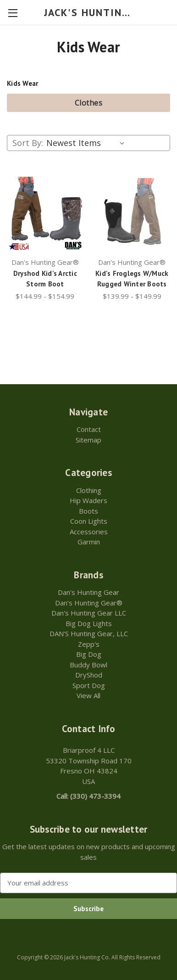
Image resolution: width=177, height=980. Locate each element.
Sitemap (88, 440)
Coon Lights (89, 521)
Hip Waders (88, 500)
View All (88, 695)
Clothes (89, 103)
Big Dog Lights (89, 623)
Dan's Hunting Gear (88, 592)
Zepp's (89, 644)
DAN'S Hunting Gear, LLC (89, 633)
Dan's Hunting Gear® (89, 603)
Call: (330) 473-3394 (88, 796)
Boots (88, 511)
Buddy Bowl (88, 665)
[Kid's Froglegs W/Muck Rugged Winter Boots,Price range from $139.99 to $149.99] (132, 214)
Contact (89, 429)
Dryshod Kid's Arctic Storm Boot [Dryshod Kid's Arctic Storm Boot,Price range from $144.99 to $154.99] (45, 279)
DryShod (89, 675)
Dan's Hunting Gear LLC (89, 613)
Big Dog (89, 654)
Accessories (89, 532)
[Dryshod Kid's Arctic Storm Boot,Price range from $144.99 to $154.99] (45, 214)
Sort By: (28, 143)
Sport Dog (89, 685)
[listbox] (87, 143)
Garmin (89, 542)
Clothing (89, 490)
